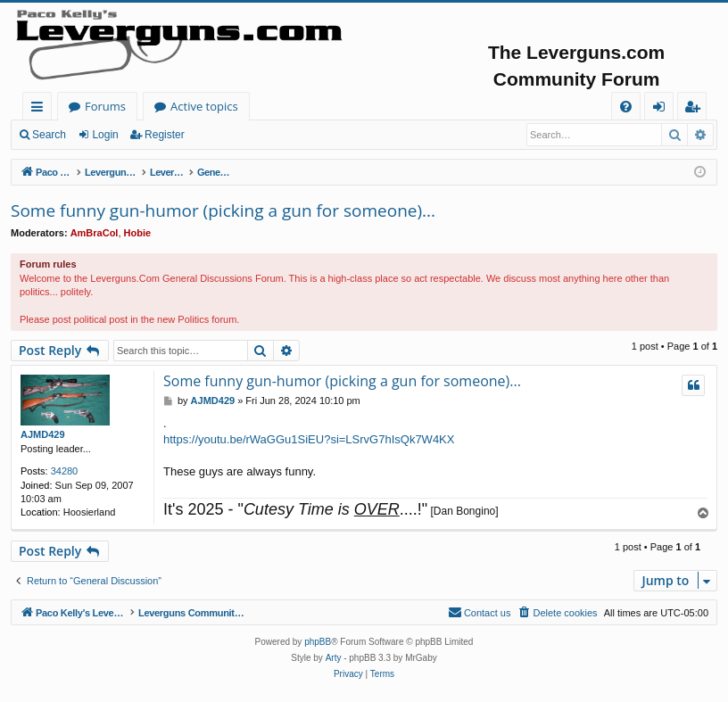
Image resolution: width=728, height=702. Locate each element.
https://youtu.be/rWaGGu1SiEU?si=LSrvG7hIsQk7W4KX (309, 439)
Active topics (380, 106)
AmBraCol (95, 233)
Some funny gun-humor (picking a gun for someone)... (223, 211)
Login (105, 135)
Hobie (138, 233)
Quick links (41, 109)
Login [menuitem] (662, 109)
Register (165, 135)
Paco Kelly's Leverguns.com (142, 106)
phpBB (318, 642)
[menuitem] (626, 107)
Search (49, 135)
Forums (281, 106)
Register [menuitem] (696, 109)
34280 (65, 471)
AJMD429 (43, 434)
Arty (334, 658)
